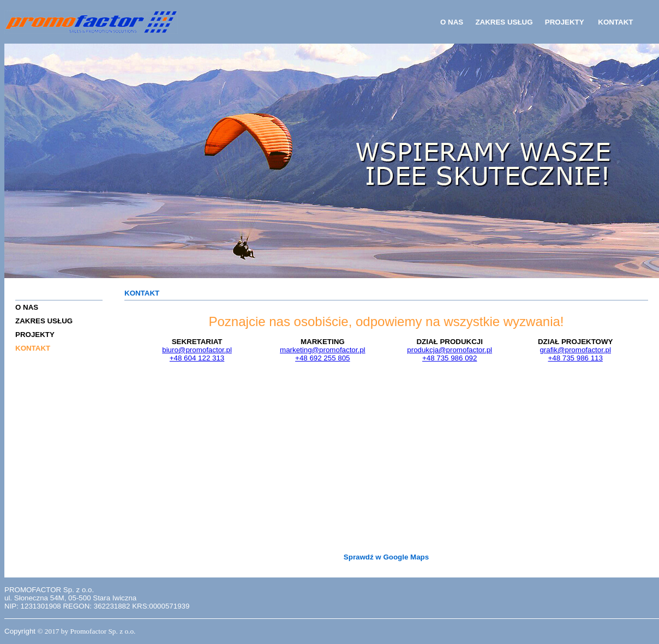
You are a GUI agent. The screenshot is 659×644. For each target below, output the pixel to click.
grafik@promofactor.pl (575, 350)
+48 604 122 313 (197, 358)
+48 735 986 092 (450, 358)
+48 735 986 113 (575, 358)
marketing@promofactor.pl (323, 350)
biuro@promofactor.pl (197, 350)
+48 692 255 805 (322, 358)
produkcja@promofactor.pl (450, 350)
